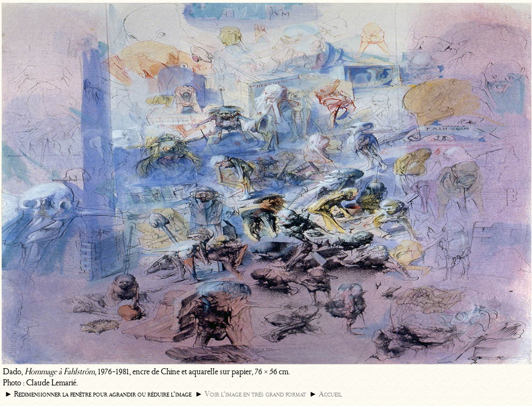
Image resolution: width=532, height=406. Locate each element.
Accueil (330, 394)
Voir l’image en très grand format (255, 394)
